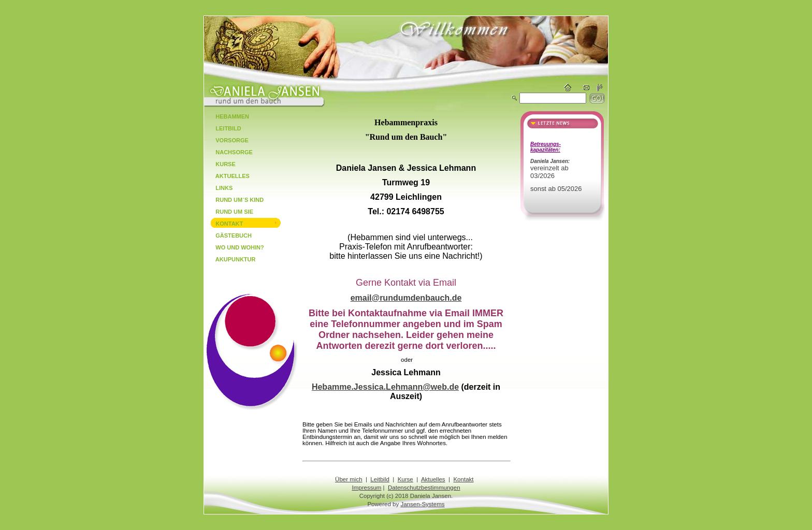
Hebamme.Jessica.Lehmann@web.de (385, 387)
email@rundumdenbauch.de (406, 298)
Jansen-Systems (422, 504)
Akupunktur (231, 259)
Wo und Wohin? (236, 247)
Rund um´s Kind (236, 200)
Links (220, 188)
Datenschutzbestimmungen (424, 488)
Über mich (349, 479)
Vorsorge (228, 140)
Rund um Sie (230, 212)
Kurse (222, 164)
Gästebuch (230, 235)
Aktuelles (229, 176)
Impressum (366, 488)
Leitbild (224, 128)
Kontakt (225, 224)
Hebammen (228, 116)
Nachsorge (230, 152)
